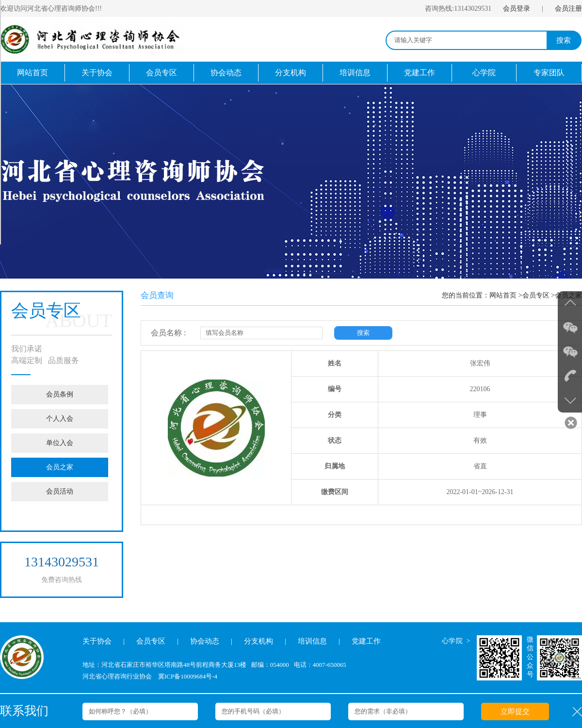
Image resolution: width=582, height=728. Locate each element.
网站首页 (32, 73)
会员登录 (517, 8)
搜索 (564, 40)
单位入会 (60, 443)
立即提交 (515, 711)
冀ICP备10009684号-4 (188, 676)
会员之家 (60, 467)
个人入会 (60, 419)
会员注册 (568, 8)
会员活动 (60, 491)
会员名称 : (168, 333)
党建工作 (420, 73)
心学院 (484, 73)
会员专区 (162, 73)
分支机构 (291, 73)
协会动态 (226, 73)
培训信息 (355, 73)
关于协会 (97, 73)
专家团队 (549, 73)
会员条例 (60, 394)
